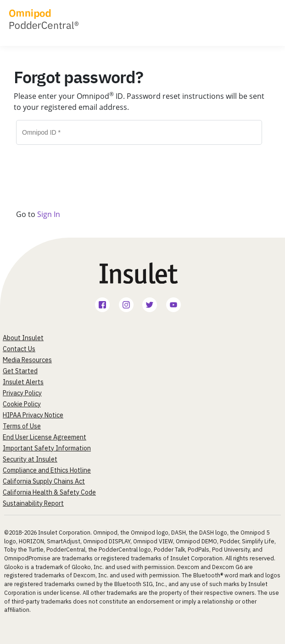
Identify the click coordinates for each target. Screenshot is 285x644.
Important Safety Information (47, 448)
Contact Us (19, 349)
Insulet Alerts (23, 382)
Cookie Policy (22, 404)
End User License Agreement (45, 437)
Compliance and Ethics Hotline (47, 470)
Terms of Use (22, 426)
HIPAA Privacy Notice (33, 415)
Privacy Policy (22, 393)
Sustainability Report (33, 503)
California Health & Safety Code (49, 492)
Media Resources (27, 360)
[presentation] (70, 170)
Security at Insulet (30, 459)
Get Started (20, 371)
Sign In (49, 214)
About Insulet (23, 338)
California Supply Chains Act (44, 481)
